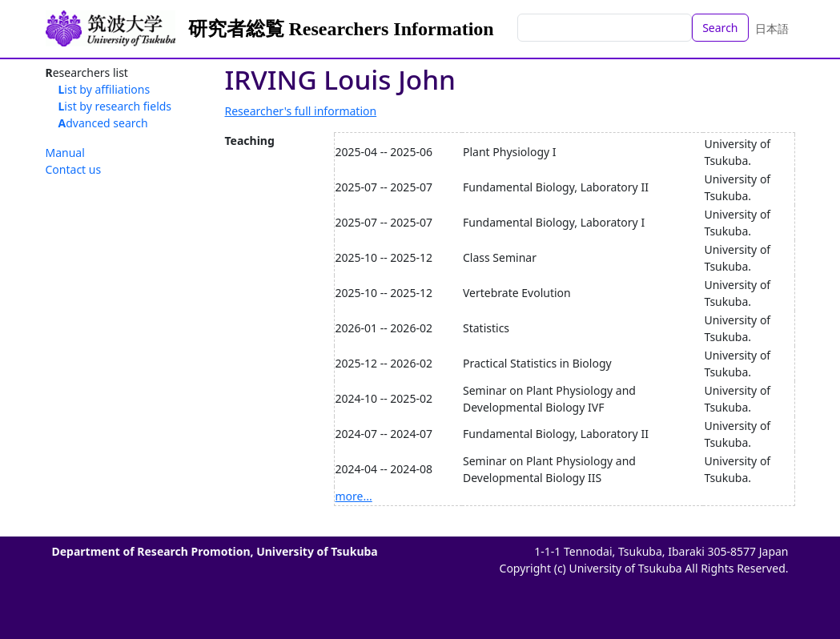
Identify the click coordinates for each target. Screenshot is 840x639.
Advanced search (103, 123)
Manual (65, 153)
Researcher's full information (301, 111)
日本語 (772, 28)
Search (720, 28)
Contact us (74, 169)
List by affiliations (104, 89)
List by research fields (115, 106)
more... (354, 496)
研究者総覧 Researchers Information (341, 29)
